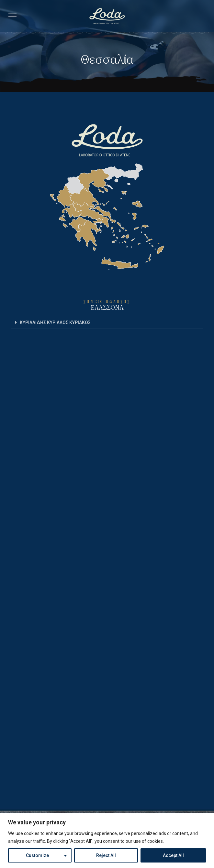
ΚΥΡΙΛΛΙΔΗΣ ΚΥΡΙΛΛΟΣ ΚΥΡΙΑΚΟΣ (55, 323)
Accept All (173, 855)
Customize (37, 855)
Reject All (106, 855)
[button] (107, 323)
